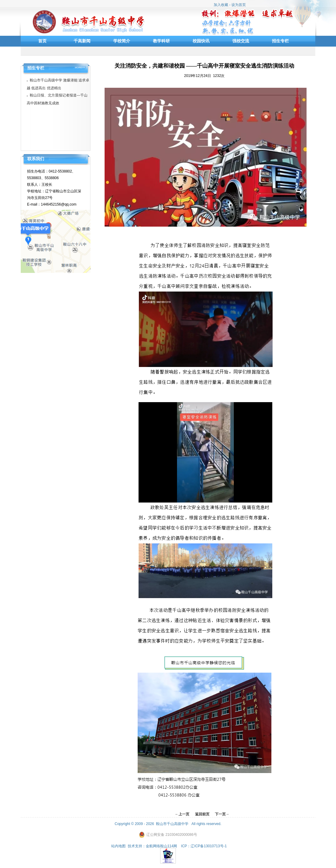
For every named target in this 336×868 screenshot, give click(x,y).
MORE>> (80, 68)
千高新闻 (82, 41)
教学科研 (161, 41)
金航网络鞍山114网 (161, 846)
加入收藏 (221, 5)
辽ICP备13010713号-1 (209, 846)
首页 (42, 41)
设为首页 (239, 5)
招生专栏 (280, 41)
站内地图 (118, 846)
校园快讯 (201, 41)
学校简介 (122, 41)
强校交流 (241, 41)
